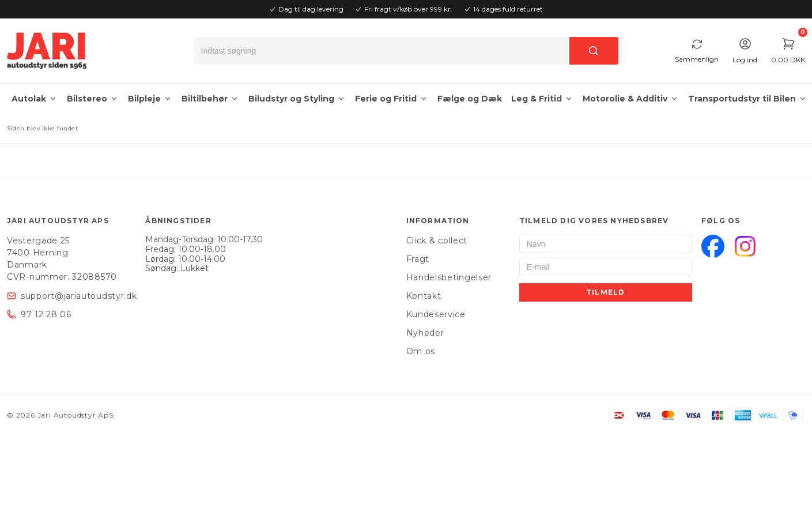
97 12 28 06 (46, 314)
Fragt (418, 259)
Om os (421, 351)
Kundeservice (436, 314)
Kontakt (424, 296)
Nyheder (425, 333)
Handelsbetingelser (449, 277)
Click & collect (437, 241)
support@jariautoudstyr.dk (79, 296)
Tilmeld (605, 292)
